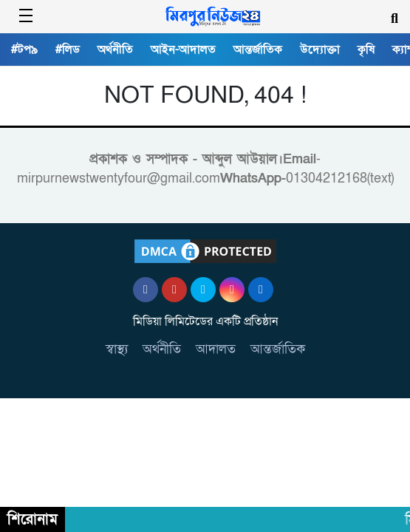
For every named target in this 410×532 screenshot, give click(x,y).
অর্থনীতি (115, 50)
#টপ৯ (24, 50)
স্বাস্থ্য (117, 349)
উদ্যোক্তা (320, 50)
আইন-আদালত (183, 50)
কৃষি (366, 50)
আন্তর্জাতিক (258, 50)
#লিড (68, 50)
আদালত (216, 349)
